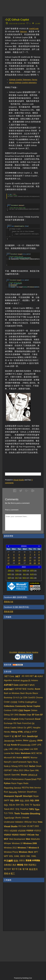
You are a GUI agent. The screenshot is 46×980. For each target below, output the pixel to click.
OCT (18, 578)
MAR (26, 571)
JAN (11, 571)
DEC (33, 578)
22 (35, 560)
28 (30, 563)
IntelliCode (34, 29)
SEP (11, 578)
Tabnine (23, 31)
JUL (26, 574)
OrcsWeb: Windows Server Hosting (24, 652)
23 (39, 560)
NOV (26, 578)
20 (25, 560)
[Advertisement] (25, 460)
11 (14, 557)
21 (30, 560)
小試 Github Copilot (17, 20)
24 (8, 563)
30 (39, 563)
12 (19, 557)
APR (33, 571)
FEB (18, 571)
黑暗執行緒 (9, 602)
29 (35, 563)
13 (25, 557)
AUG (33, 574)
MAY (11, 574)
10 (8, 557)
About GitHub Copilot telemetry (23, 83)
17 (8, 560)
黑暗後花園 (9, 612)
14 (30, 557)
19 (19, 560)
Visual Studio (19, 480)
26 (19, 563)
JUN (18, 574)
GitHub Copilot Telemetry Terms (23, 80)
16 (39, 557)
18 (14, 560)
